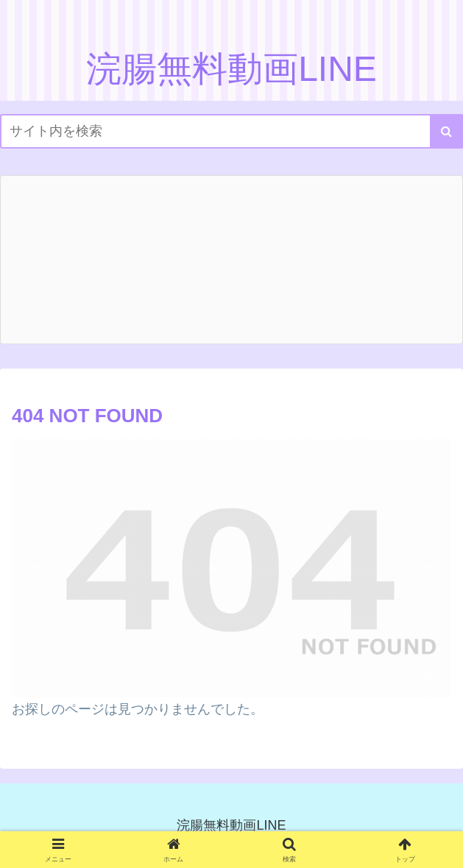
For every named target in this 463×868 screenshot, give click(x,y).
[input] (231, 131)
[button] (446, 131)
